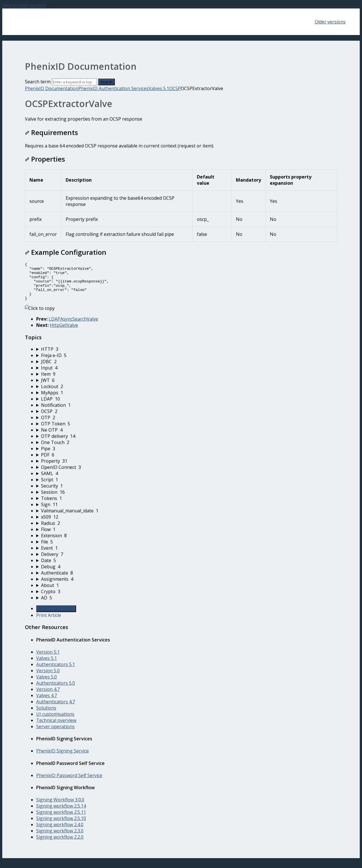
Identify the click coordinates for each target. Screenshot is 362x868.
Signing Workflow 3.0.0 (60, 807)
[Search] (74, 82)
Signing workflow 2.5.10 (61, 826)
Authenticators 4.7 (56, 709)
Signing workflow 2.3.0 (60, 838)
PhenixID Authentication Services (113, 88)
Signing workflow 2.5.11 (61, 820)
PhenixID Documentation (52, 88)
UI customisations (55, 722)
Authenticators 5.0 (56, 691)
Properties (45, 159)
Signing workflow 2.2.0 (60, 845)
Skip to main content (24, 5)
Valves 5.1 (159, 88)
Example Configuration (66, 252)
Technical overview (56, 728)
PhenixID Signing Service (63, 758)
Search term (38, 82)
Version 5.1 (48, 660)
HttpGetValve (64, 333)
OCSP (175, 88)
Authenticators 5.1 (56, 672)
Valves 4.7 (47, 703)
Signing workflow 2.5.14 (61, 813)
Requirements (51, 132)
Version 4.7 (48, 697)
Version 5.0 (48, 678)
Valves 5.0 (47, 684)
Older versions (330, 22)
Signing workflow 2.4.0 (60, 832)
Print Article (49, 623)
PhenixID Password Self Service (69, 783)
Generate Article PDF (56, 616)
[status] (181, 119)
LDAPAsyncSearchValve (73, 327)
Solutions (46, 715)
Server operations (55, 734)
